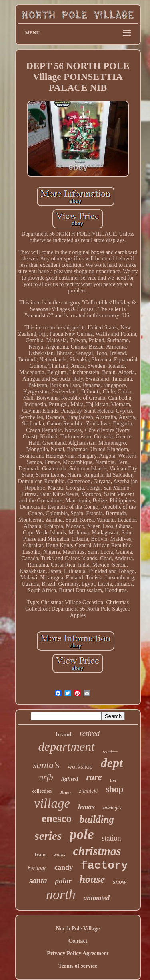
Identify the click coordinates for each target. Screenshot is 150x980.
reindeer (110, 752)
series (48, 836)
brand (64, 734)
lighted (70, 779)
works (59, 855)
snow (120, 882)
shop (115, 789)
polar (63, 881)
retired (90, 733)
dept (112, 763)
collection (42, 791)
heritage (37, 868)
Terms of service (78, 966)
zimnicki (89, 791)
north (61, 894)
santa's (46, 765)
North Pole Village (78, 929)
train (40, 854)
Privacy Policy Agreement (78, 953)
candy (64, 867)
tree (113, 780)
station (111, 838)
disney (65, 792)
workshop (80, 767)
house (92, 879)
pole (82, 834)
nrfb (46, 777)
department (66, 747)
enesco (57, 819)
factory (104, 866)
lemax (87, 807)
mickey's (112, 808)
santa (38, 881)
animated (97, 898)
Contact (78, 941)
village (52, 803)
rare (94, 777)
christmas (97, 851)
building (97, 819)
